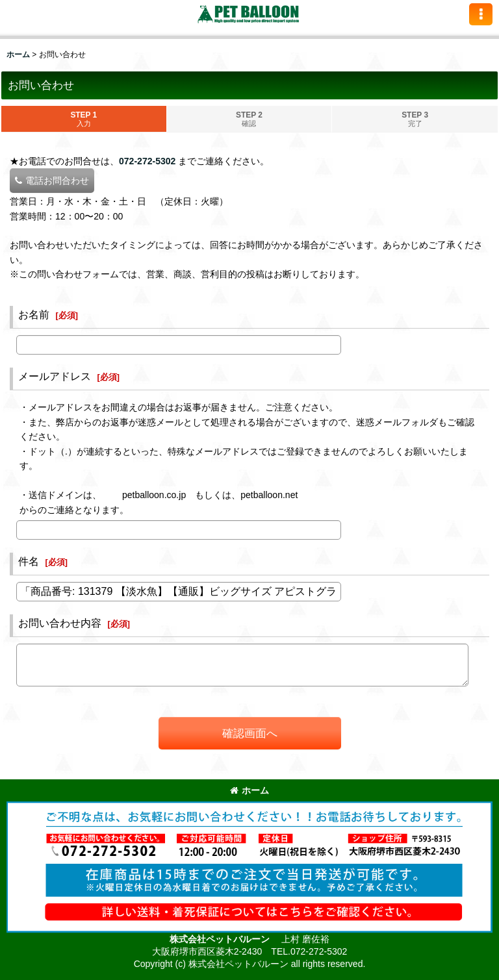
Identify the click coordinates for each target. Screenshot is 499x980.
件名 (29, 561)
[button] (481, 14)
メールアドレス (55, 376)
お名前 (34, 314)
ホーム (249, 790)
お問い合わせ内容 (60, 623)
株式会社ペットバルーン (221, 939)
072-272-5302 (147, 161)
